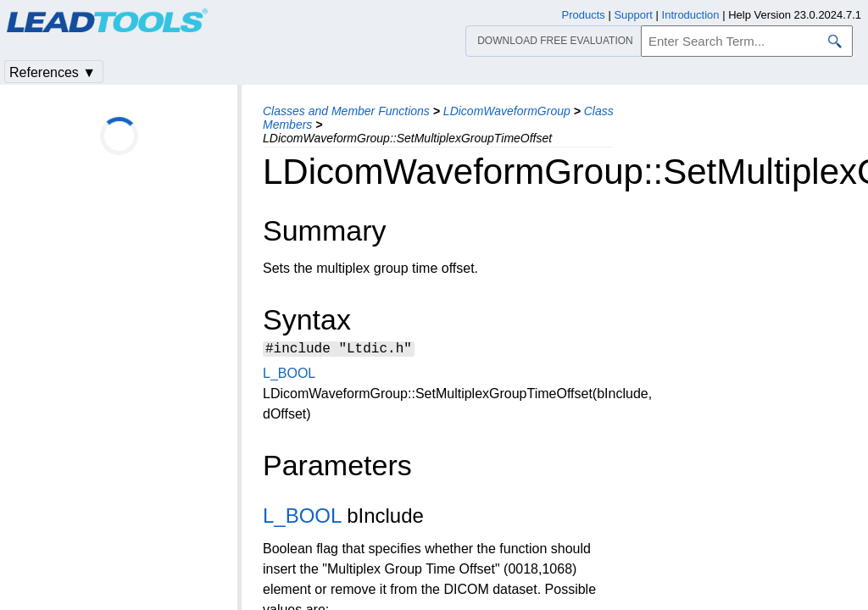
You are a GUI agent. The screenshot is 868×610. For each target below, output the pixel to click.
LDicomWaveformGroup (507, 111)
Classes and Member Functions (346, 111)
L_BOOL (289, 376)
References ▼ (53, 72)
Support (633, 15)
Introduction (691, 15)
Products (584, 15)
